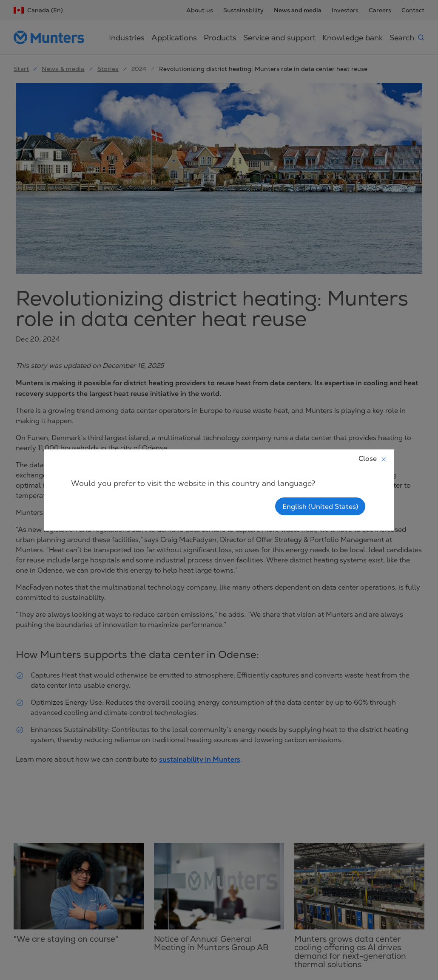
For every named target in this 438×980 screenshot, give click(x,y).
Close (373, 458)
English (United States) (320, 506)
